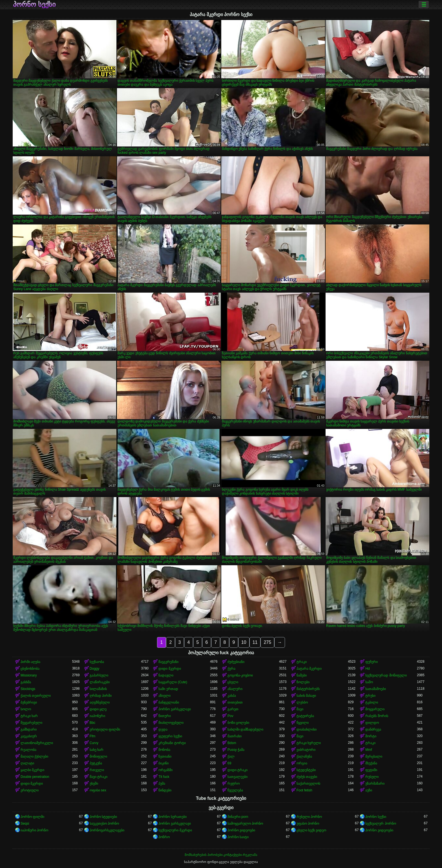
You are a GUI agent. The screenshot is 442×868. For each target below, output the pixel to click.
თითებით (235, 702)
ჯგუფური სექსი (170, 736)
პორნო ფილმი (32, 817)
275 (267, 642)
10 (244, 642)
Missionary (29, 675)
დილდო (372, 723)
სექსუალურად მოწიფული (386, 675)
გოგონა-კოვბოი (240, 675)
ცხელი (233, 682)
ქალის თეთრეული (36, 696)
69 (229, 763)
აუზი (369, 790)
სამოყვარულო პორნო (245, 824)
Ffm (93, 736)
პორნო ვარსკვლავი (174, 709)
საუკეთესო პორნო (104, 824)
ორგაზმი (165, 770)
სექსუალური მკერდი (175, 830)
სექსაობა (97, 662)
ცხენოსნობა (30, 669)
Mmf (369, 750)
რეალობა (28, 750)
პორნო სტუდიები (103, 817)
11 (255, 642)
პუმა (162, 784)
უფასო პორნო (308, 824)
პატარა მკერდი (309, 669)
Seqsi (25, 824)
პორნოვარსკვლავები (107, 830)
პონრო (164, 837)
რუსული (372, 777)
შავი (300, 709)
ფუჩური (372, 662)
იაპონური (97, 716)
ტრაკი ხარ (29, 716)
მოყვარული (375, 709)
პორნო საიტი (238, 837)
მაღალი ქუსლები (34, 756)
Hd (367, 669)
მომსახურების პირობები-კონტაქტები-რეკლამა (221, 855)
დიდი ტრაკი (237, 770)
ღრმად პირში (101, 696)
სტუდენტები (306, 770)
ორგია (302, 763)
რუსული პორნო (309, 817)
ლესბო (302, 702)
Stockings (28, 689)
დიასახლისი (307, 729)
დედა (163, 729)
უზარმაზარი (375, 784)
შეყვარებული (31, 723)
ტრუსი (370, 696)
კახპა (232, 696)
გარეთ (233, 709)
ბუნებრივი (29, 702)
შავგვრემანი (168, 662)
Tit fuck (164, 777)
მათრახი (235, 736)
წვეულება (235, 790)
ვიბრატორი (306, 750)
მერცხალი (374, 756)
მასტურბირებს (308, 689)
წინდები (165, 790)
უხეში (94, 784)
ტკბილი (372, 702)
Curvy (94, 743)
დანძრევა (373, 729)
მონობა (164, 750)
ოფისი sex (98, 790)
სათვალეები (237, 777)
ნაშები (302, 675)
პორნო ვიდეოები (241, 830)
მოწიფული (98, 756)
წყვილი (303, 723)
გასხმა (26, 682)
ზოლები (303, 682)
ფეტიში (371, 770)
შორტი (371, 736)
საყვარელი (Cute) (173, 682)
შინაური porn (238, 817)
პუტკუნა (96, 763)
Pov (230, 716)
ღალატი (27, 763)
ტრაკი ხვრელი (309, 743)
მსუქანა (371, 763)
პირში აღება (30, 662)
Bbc (93, 723)
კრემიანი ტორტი (172, 743)
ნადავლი (166, 675)
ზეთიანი (165, 756)
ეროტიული (30, 790)
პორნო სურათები (172, 817)
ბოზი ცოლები (238, 723)
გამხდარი (29, 729)
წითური (165, 716)
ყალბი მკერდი (32, 770)
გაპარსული (99, 675)
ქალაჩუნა (304, 756)
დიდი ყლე (98, 709)
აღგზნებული (100, 702)
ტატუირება (305, 716)
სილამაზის (98, 689)
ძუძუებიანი (236, 662)
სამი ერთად (168, 689)
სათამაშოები (376, 689)
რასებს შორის (377, 716)
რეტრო (234, 784)
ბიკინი (163, 763)
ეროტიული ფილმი (105, 729)
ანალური (235, 689)
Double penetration (35, 777)
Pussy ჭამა (236, 750)
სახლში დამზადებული (245, 729)
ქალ (231, 756)
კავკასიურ (29, 736)
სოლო (26, 709)
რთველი (97, 770)
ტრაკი (302, 662)
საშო (369, 682)
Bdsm (232, 743)
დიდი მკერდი (170, 669)
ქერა (231, 669)
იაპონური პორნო (34, 830)
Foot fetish (304, 790)
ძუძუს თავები (307, 777)
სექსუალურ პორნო (381, 824)
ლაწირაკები (100, 682)
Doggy (95, 669)
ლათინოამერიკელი (37, 743)
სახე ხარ (97, 750)
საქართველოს (308, 784)
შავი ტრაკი (99, 777)
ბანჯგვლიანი (169, 702)
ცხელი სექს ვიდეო (311, 830)
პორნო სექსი (34, 5)
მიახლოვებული (171, 723)
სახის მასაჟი (306, 696)
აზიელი (164, 696)
